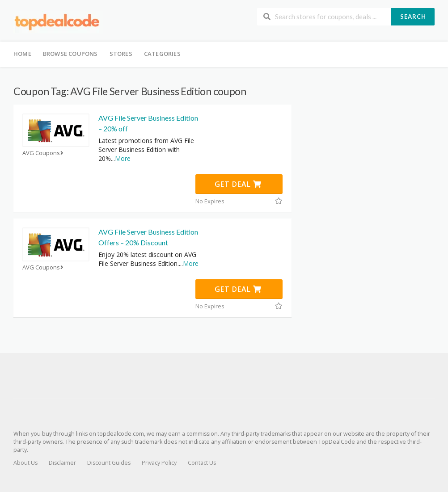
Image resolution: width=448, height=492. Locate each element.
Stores (121, 54)
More (123, 158)
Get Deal (238, 184)
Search (413, 17)
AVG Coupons (44, 153)
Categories (162, 54)
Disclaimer (62, 463)
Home (22, 54)
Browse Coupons (70, 54)
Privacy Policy (159, 463)
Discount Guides (109, 463)
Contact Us (202, 463)
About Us (25, 463)
